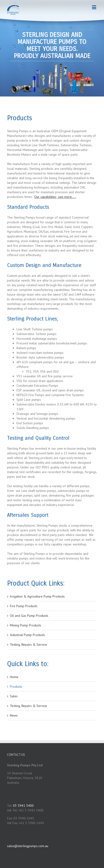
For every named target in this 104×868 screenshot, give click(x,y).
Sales (14, 696)
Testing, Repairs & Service (28, 644)
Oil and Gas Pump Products (29, 616)
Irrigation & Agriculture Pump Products (37, 596)
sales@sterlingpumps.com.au (28, 846)
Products (16, 687)
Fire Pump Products (24, 606)
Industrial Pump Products (27, 635)
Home (14, 677)
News (14, 715)
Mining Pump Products (26, 625)
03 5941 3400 (23, 806)
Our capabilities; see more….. (55, 197)
